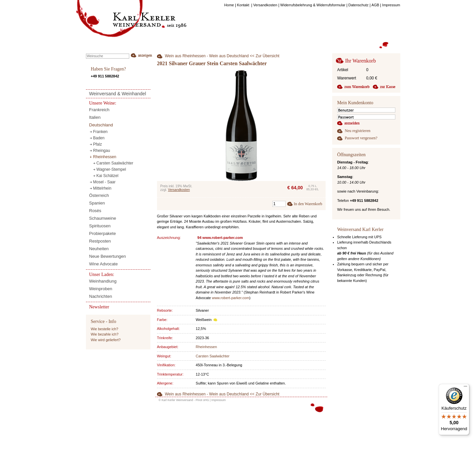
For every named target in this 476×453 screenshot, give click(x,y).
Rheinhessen (206, 347)
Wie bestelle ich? (105, 329)
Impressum (218, 400)
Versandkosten (179, 190)
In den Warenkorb (308, 204)
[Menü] (465, 388)
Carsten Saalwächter (213, 356)
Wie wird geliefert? (106, 340)
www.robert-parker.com (231, 298)
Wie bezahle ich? (105, 334)
